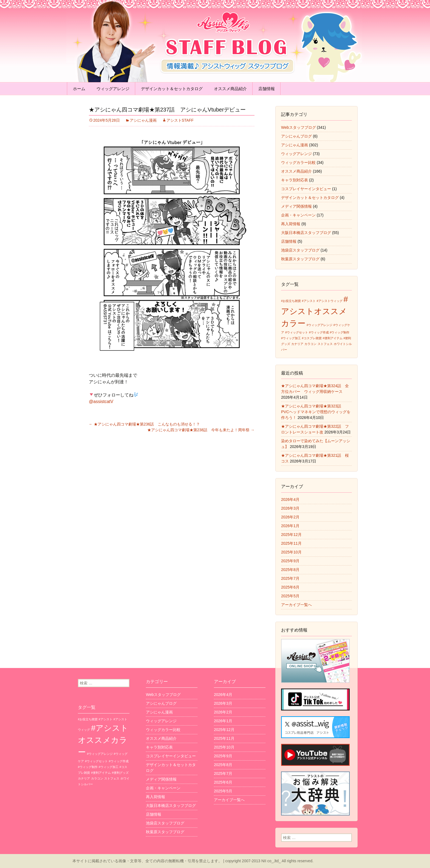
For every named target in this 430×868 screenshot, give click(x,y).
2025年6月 (290, 587)
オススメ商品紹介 (230, 89)
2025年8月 (290, 570)
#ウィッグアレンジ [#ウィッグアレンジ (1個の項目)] (319, 325)
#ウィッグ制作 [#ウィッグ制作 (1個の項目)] (340, 332)
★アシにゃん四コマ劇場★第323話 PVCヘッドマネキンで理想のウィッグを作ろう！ (316, 412)
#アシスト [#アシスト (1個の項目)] (309, 301)
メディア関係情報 (296, 206)
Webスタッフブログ (299, 127)
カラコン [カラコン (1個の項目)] (310, 344)
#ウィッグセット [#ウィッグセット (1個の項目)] (297, 332)
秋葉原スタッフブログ (300, 259)
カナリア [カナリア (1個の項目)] (297, 344)
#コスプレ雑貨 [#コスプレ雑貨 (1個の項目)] (312, 338)
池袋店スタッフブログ (300, 250)
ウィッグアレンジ (113, 89)
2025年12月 (291, 535)
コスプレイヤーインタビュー (306, 189)
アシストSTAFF (180, 120)
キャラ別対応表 (295, 180)
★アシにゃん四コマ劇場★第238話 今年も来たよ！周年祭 (201, 430)
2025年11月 (291, 543)
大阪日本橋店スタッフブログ (306, 233)
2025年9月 (290, 561)
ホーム (79, 89)
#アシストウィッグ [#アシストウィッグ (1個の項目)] (330, 301)
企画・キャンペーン (298, 215)
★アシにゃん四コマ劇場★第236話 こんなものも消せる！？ (144, 424)
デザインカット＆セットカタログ (172, 89)
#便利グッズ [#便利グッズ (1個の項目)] (120, 773)
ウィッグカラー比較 (298, 162)
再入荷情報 (291, 224)
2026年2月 (290, 517)
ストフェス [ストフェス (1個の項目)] (325, 344)
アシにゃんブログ (296, 136)
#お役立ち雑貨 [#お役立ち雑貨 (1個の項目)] (291, 301)
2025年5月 (290, 596)
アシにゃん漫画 (143, 120)
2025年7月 (290, 578)
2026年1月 (290, 526)
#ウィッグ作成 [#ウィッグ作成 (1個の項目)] (319, 332)
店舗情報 (267, 89)
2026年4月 (290, 499)
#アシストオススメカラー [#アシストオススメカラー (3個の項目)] (315, 311)
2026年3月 (290, 508)
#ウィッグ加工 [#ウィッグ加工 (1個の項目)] (291, 338)
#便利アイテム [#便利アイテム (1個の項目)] (333, 338)
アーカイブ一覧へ (296, 605)
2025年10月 (291, 552)
